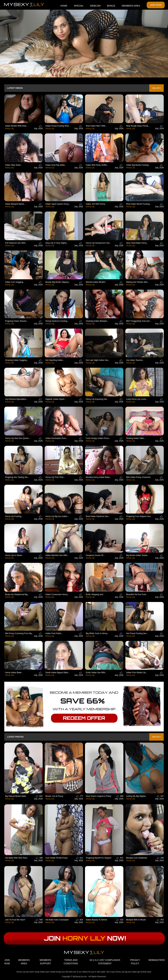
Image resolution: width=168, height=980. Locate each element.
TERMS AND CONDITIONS (71, 962)
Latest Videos (15, 88)
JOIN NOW (156, 5)
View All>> (157, 88)
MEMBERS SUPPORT (45, 962)
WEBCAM (95, 6)
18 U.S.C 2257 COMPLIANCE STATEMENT (105, 962)
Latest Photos (15, 737)
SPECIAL (79, 6)
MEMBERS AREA (131, 6)
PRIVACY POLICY (135, 962)
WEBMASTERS (157, 960)
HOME (64, 6)
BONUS (111, 6)
